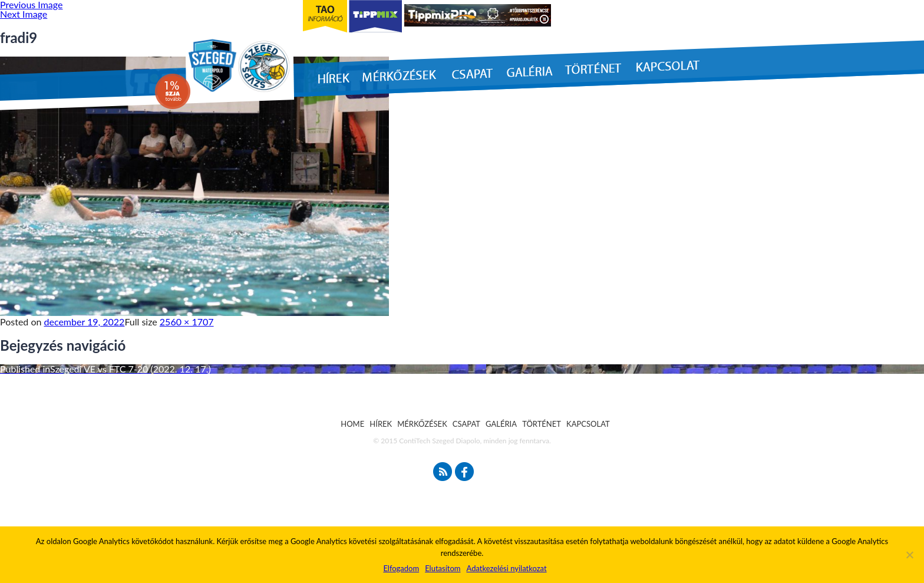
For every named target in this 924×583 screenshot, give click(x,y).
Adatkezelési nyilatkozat (506, 568)
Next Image (24, 14)
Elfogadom (401, 568)
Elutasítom (443, 568)
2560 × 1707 (187, 322)
